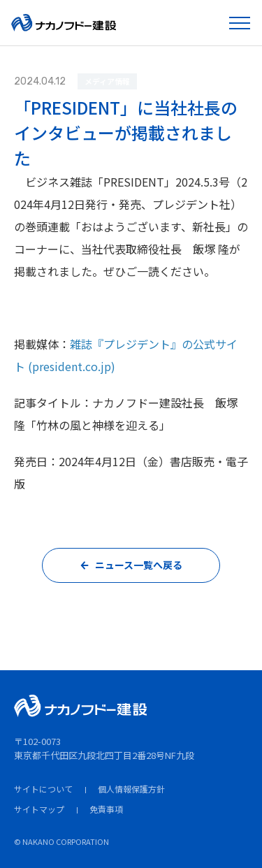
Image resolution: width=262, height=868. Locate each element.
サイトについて (43, 789)
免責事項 (106, 809)
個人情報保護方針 (131, 789)
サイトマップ (39, 809)
